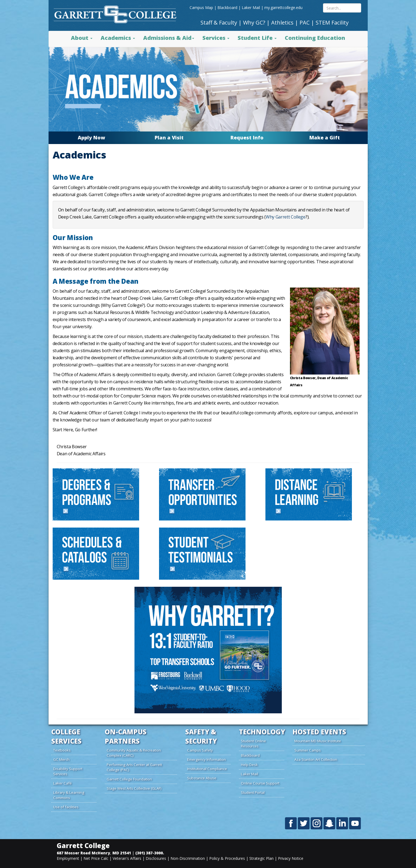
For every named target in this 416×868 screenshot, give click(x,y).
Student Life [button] (257, 38)
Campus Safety (200, 750)
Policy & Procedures (227, 858)
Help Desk (249, 765)
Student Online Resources (253, 743)
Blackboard (227, 8)
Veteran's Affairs (127, 858)
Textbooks (62, 750)
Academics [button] (118, 38)
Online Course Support (260, 783)
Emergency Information (206, 759)
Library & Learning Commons (69, 795)
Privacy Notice (291, 858)
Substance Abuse (202, 778)
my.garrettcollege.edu (283, 8)
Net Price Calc (96, 858)
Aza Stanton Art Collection (316, 759)
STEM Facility (332, 23)
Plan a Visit (169, 137)
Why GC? (254, 23)
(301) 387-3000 (149, 853)
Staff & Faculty (219, 23)
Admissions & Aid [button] (169, 38)
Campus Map (201, 8)
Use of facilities (66, 807)
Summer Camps (308, 750)
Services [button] (216, 38)
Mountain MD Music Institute (318, 741)
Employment (68, 858)
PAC (305, 23)
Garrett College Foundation (129, 779)
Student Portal (253, 792)
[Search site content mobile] (342, 8)
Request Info (247, 137)
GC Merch (61, 759)
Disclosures (156, 858)
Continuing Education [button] (315, 38)
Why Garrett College (286, 217)
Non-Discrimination (188, 858)
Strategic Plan (261, 858)
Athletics (282, 23)
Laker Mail (251, 8)
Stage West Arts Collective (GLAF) (134, 788)
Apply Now (91, 137)
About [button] (82, 38)
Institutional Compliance (207, 769)
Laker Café (62, 783)
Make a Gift (325, 137)
